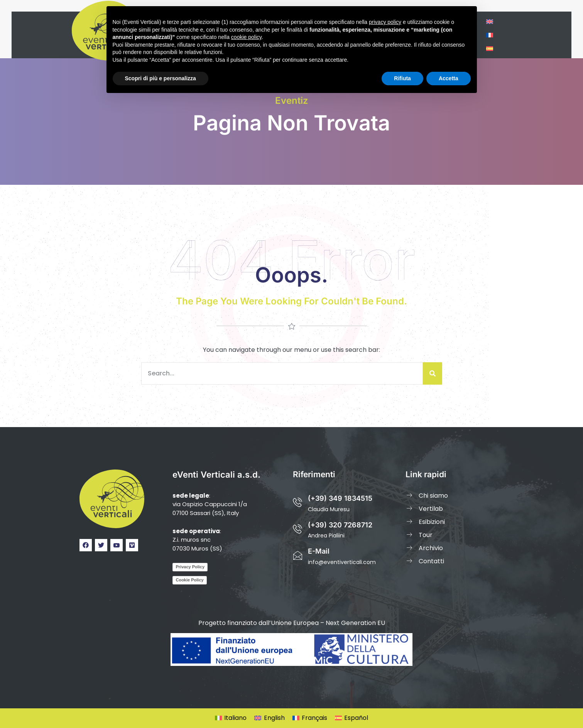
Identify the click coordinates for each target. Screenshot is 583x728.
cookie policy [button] (246, 37)
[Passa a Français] (310, 718)
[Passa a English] (269, 718)
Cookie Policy (189, 580)
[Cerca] (433, 373)
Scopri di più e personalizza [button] (161, 78)
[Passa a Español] (351, 718)
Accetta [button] (449, 78)
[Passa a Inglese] (490, 21)
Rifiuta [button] (402, 78)
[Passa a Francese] (490, 35)
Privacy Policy (190, 567)
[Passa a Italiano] (231, 718)
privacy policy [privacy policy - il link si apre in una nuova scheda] (385, 22)
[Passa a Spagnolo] (490, 48)
